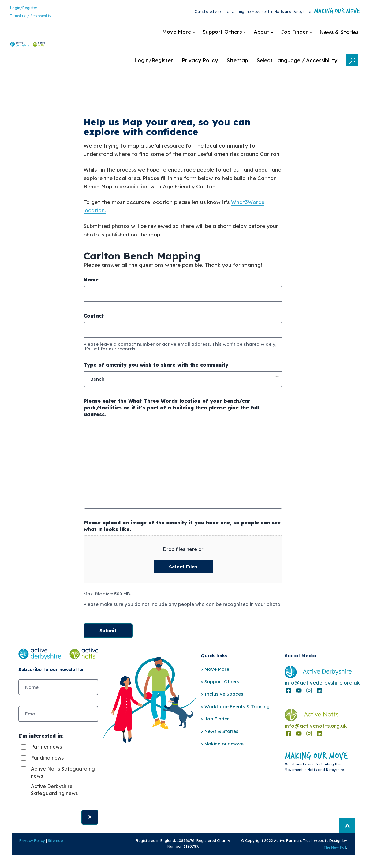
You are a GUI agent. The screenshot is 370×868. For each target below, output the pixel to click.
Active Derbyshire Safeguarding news (54, 799)
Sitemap (47, 852)
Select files (183, 573)
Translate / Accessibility (22, 17)
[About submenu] (225, 36)
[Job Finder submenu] (258, 36)
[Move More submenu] (140, 36)
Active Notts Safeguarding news (54, 782)
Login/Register (15, 9)
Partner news (46, 756)
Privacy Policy (24, 852)
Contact (94, 323)
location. (95, 215)
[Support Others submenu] (185, 36)
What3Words (248, 207)
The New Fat (343, 859)
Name (91, 287)
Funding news (47, 767)
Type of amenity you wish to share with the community (156, 372)
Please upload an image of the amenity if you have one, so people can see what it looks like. (182, 532)
